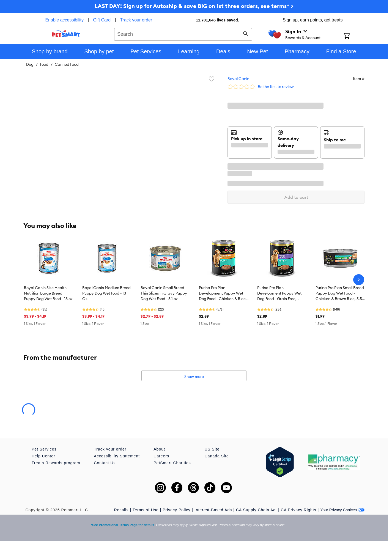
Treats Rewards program (56, 463)
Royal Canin (238, 79)
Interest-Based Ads (213, 510)
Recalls (121, 510)
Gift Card (102, 20)
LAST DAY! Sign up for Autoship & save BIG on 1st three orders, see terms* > (194, 6)
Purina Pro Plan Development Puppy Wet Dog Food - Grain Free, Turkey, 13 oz (279, 293)
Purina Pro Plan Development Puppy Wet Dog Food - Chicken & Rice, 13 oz (223, 293)
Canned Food (67, 64)
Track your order (136, 20)
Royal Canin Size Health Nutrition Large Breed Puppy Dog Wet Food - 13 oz (48, 293)
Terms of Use (146, 510)
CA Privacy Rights (299, 510)
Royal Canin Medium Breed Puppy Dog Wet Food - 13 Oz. (106, 293)
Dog (30, 64)
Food (44, 64)
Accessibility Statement (117, 456)
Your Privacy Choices (342, 510)
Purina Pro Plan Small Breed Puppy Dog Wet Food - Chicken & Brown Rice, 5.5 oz (340, 293)
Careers (161, 456)
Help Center (43, 456)
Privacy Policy (176, 510)
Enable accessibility (64, 20)
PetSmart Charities (172, 463)
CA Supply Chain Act (256, 510)
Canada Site (217, 456)
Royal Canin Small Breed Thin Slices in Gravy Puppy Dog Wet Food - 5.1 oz (164, 293)
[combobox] (183, 34)
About (159, 449)
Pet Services (44, 449)
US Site (212, 449)
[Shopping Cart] (354, 37)
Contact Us (105, 463)
